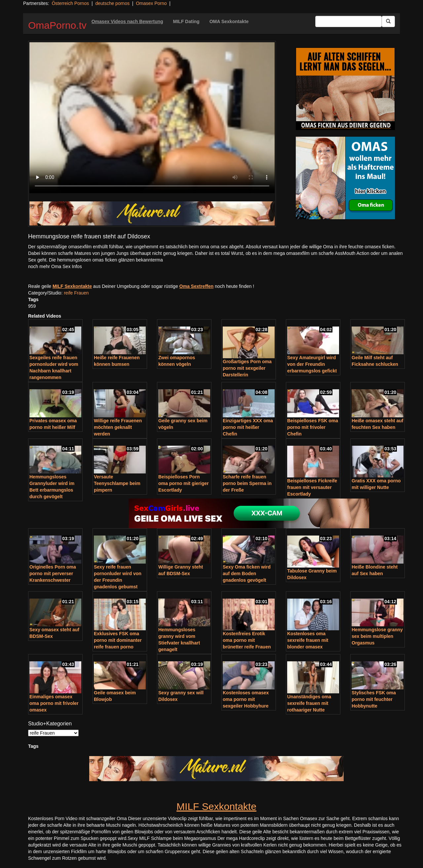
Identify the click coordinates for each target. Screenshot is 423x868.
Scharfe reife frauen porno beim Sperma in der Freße (247, 483)
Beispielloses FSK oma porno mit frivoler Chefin (313, 427)
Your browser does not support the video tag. (152, 118)
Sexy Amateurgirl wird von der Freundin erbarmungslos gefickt (312, 364)
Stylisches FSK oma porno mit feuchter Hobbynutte (374, 699)
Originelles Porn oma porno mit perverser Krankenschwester (53, 573)
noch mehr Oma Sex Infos (55, 266)
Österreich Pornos (70, 3)
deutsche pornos (112, 3)
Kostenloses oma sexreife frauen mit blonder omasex (308, 640)
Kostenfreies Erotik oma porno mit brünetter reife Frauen (247, 640)
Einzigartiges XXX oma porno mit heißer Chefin (248, 427)
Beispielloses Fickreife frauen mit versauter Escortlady (312, 487)
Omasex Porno (151, 3)
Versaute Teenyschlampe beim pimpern (117, 483)
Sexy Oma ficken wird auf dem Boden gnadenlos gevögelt (247, 573)
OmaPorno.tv (57, 25)
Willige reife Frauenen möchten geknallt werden (118, 427)
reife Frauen (76, 293)
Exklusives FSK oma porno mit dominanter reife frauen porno (118, 640)
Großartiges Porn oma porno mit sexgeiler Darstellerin (247, 368)
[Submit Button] (388, 21)
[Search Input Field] (348, 21)
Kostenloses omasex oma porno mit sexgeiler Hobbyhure (246, 699)
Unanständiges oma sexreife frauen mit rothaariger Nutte (309, 703)
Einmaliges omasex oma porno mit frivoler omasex (54, 703)
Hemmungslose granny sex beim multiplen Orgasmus (377, 636)
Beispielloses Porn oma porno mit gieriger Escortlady (183, 483)
